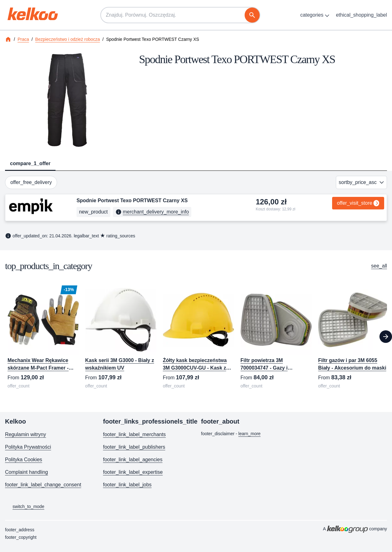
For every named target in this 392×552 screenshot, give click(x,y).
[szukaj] (252, 15)
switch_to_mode (25, 507)
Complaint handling (26, 472)
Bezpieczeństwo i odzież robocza (67, 39)
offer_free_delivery (31, 182)
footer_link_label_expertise (133, 472)
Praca (23, 39)
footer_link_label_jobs (127, 485)
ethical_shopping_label (361, 15)
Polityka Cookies (24, 460)
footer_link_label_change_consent (43, 485)
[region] (196, 337)
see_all (379, 266)
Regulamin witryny (26, 434)
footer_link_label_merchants (135, 434)
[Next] (386, 337)
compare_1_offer (30, 163)
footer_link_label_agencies (133, 460)
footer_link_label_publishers (134, 447)
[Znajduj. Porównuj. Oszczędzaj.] (180, 15)
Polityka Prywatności (28, 447)
